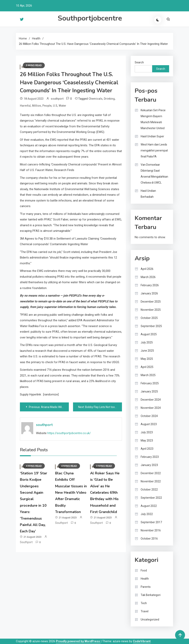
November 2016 (151, 530)
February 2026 (150, 285)
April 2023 (147, 449)
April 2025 (147, 367)
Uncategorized (150, 619)
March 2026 (148, 277)
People (47, 106)
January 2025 (149, 391)
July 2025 (147, 342)
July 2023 (147, 432)
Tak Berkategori (151, 595)
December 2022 (151, 473)
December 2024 (151, 400)
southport (57, 99)
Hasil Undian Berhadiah (148, 194)
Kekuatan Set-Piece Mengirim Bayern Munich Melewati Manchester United (153, 119)
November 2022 (151, 481)
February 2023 (150, 457)
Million (37, 106)
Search (139, 62)
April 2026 (147, 269)
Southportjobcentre (90, 18)
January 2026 (149, 293)
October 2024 (149, 416)
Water (62, 106)
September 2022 (151, 498)
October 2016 (149, 539)
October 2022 (149, 490)
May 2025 (147, 359)
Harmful (25, 106)
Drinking (109, 99)
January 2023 (149, 465)
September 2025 (151, 326)
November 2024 (151, 408)
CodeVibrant (142, 641)
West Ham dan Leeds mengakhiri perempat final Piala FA (154, 150)
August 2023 (149, 424)
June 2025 (147, 351)
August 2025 (149, 334)
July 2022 (147, 514)
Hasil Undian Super (152, 136)
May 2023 (147, 440)
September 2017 (151, 522)
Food (144, 570)
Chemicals (95, 99)
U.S (55, 106)
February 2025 (150, 383)
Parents (146, 587)
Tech (144, 603)
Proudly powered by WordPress (78, 641)
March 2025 (148, 375)
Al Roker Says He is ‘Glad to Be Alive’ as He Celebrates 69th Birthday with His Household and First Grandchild (105, 493)
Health (145, 579)
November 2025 (151, 310)
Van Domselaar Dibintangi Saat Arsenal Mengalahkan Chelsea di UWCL (154, 174)
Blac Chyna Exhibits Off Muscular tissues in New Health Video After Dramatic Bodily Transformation (71, 493)
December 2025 (151, 302)
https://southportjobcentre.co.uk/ (69, 433)
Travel (145, 611)
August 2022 (149, 506)
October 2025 (149, 318)
